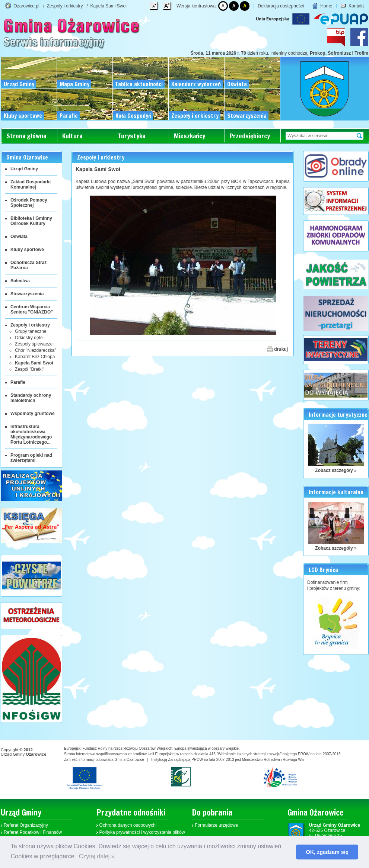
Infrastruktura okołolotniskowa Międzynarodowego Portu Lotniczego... (31, 434)
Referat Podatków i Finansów (33, 832)
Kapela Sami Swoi (108, 6)
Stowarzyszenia (27, 294)
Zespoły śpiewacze (34, 344)
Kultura (72, 136)
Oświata (19, 237)
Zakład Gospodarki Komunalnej (31, 184)
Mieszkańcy (190, 136)
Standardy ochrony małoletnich (31, 398)
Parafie (18, 382)
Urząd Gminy (24, 169)
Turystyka (132, 136)
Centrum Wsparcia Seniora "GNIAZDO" (32, 309)
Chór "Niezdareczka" (36, 350)
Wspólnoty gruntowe (33, 414)
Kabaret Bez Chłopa (35, 357)
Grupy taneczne (31, 331)
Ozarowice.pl (26, 6)
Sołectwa (20, 281)
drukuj (277, 349)
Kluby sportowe (27, 250)
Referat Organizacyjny (26, 825)
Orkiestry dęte (29, 338)
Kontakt (352, 6)
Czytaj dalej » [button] (97, 856)
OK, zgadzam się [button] (327, 852)
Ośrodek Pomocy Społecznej (29, 203)
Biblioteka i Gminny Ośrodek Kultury (31, 221)
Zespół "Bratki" (30, 369)
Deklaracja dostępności (281, 6)
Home (322, 6)
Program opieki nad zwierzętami (31, 458)
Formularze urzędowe (216, 825)
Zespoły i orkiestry (65, 6)
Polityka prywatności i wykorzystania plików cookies (142, 835)
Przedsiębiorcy (250, 136)
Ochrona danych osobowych (128, 825)
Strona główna (26, 136)
